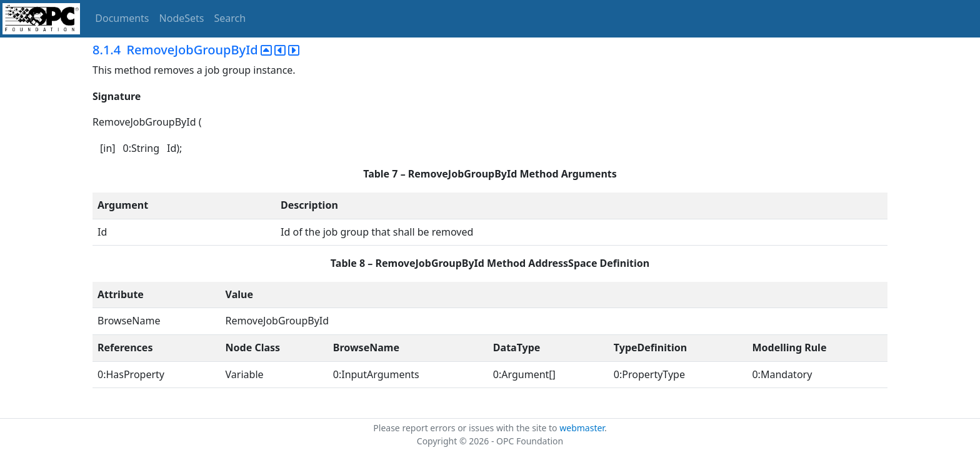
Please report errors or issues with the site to (466, 428)
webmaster (582, 428)
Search (230, 18)
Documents (122, 18)
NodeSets (182, 18)
